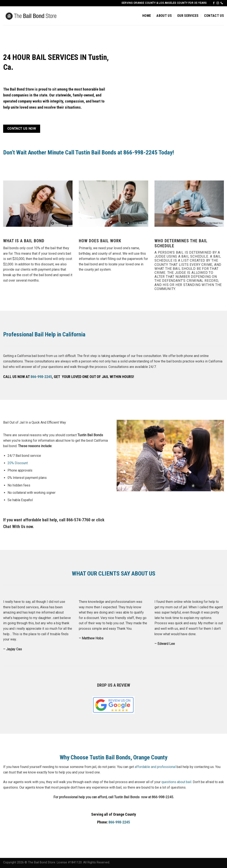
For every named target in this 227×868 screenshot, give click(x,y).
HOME (147, 16)
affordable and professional (155, 767)
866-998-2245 (41, 377)
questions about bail (176, 782)
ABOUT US (164, 16)
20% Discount (18, 463)
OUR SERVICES (188, 16)
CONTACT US (214, 16)
